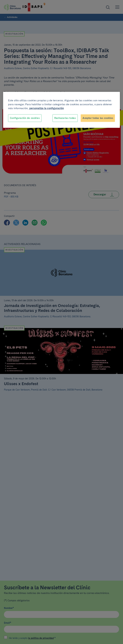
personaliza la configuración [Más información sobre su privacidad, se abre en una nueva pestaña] (47, 108)
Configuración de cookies (25, 118)
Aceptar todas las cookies (98, 118)
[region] (62, 110)
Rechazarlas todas (65, 118)
